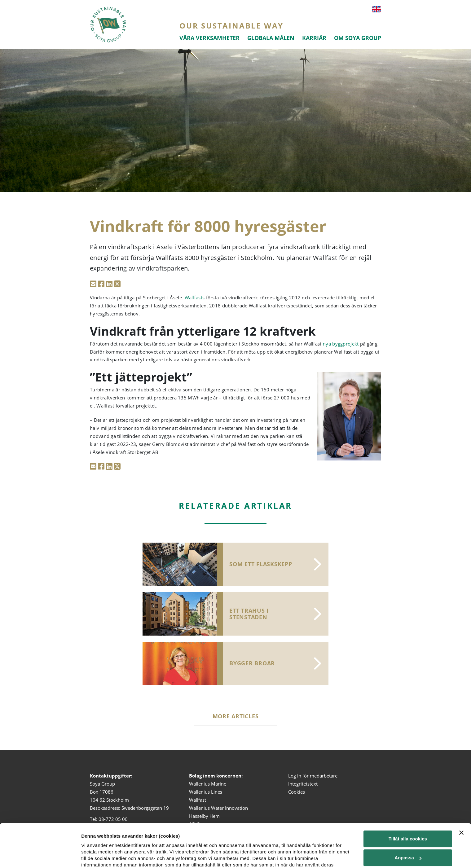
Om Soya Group (358, 38)
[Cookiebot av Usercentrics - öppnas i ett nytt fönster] (40, 856)
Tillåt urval (408, 833)
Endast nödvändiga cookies (408, 852)
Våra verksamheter (209, 38)
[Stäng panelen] (461, 790)
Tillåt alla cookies (408, 796)
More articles (236, 716)
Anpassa (408, 815)
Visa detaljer (95, 845)
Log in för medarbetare (313, 776)
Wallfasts (195, 297)
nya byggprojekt (341, 344)
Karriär (314, 38)
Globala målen (271, 38)
